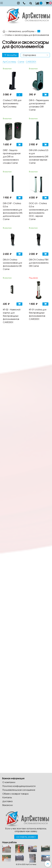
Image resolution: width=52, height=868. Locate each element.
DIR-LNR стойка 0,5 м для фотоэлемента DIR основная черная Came (39, 156)
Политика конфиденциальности (19, 786)
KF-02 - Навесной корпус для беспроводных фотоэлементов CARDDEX (12, 316)
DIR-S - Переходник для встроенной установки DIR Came (39, 105)
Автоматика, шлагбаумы (21, 31)
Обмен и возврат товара (15, 794)
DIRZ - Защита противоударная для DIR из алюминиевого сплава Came (12, 156)
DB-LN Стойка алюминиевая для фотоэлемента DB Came (12, 264)
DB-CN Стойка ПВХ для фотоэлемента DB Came (39, 263)
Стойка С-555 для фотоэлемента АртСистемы (12, 103)
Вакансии (8, 805)
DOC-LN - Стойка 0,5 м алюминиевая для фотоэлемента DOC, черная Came (39, 211)
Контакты (7, 797)
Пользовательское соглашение (19, 790)
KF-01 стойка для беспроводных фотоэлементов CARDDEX (38, 314)
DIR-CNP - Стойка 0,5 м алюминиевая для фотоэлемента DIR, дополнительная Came (13, 211)
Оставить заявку (26, 837)
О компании (9, 782)
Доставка (7, 801)
